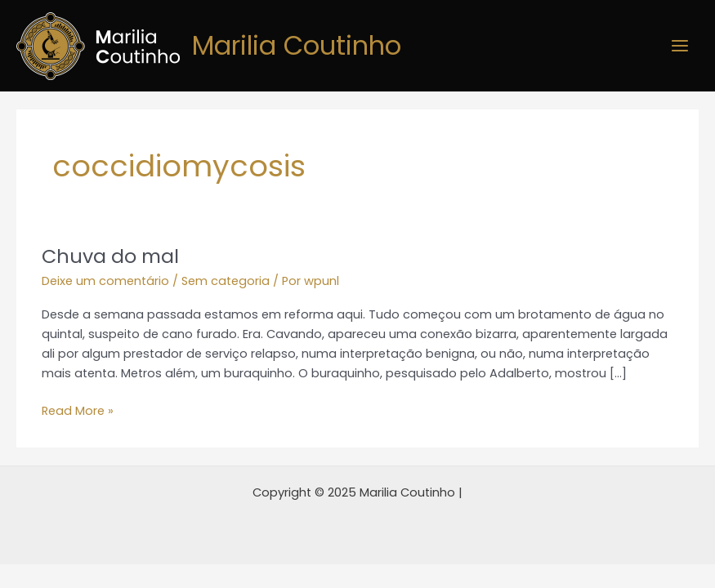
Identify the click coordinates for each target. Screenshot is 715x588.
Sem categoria (226, 281)
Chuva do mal (110, 256)
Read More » (78, 410)
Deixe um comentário (105, 281)
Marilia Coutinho (297, 45)
